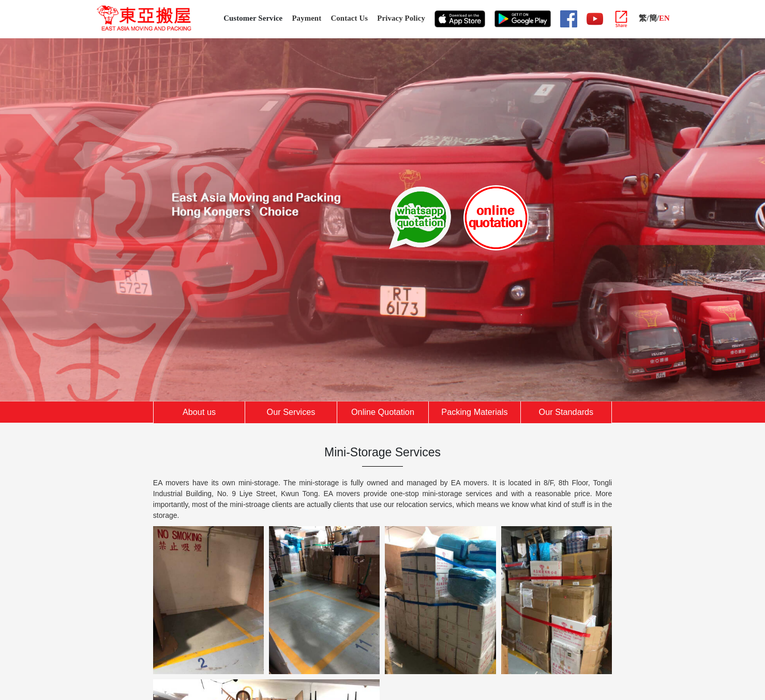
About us (199, 412)
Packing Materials (474, 412)
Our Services (291, 412)
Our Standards (566, 412)
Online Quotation (383, 412)
